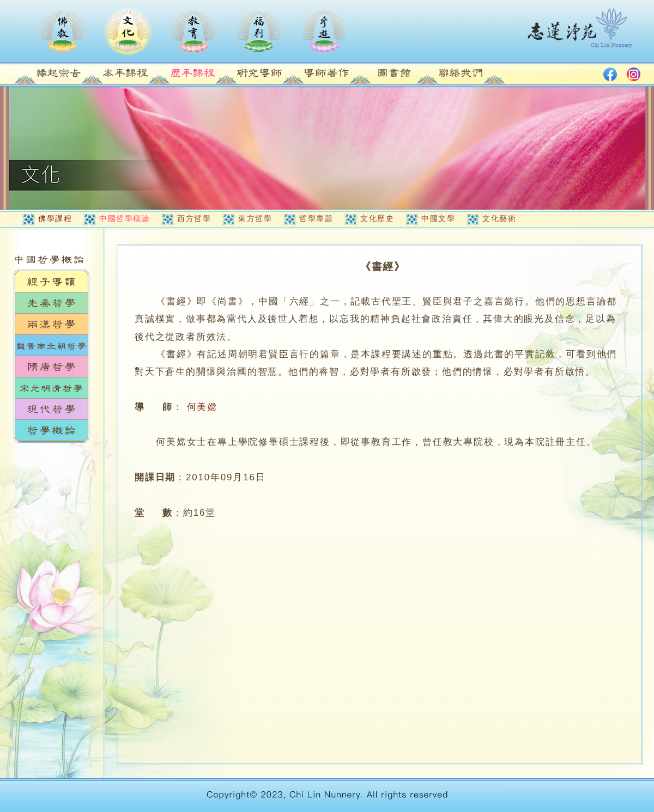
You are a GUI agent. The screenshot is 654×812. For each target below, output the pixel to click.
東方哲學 (255, 218)
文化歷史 (377, 218)
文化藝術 (499, 218)
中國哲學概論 (125, 218)
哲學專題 (316, 218)
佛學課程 (55, 218)
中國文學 (438, 218)
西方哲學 (194, 218)
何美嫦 (202, 407)
